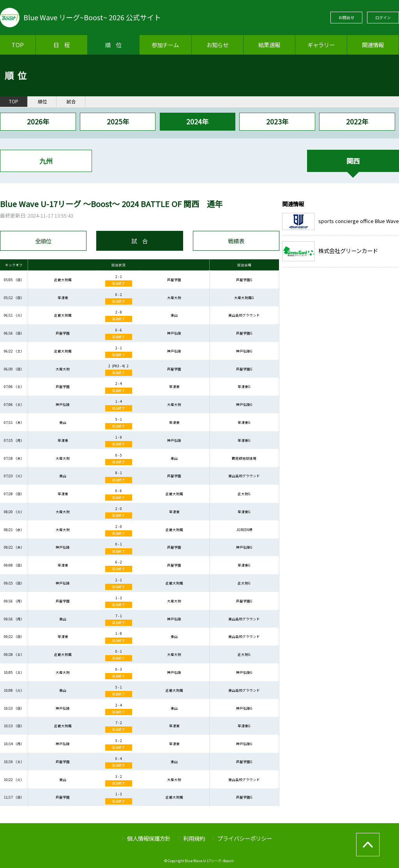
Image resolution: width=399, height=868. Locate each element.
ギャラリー (321, 45)
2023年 (277, 121)
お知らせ (217, 45)
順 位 (113, 45)
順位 (42, 101)
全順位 (43, 241)
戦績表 (236, 241)
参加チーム (165, 45)
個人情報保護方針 (149, 838)
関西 (353, 161)
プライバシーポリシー (245, 838)
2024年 (197, 121)
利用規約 (194, 838)
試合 (71, 101)
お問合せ (346, 17)
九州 (46, 161)
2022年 (357, 121)
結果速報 (269, 45)
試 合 (139, 241)
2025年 (118, 121)
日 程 (62, 45)
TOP (18, 45)
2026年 (38, 121)
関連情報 (373, 45)
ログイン (383, 17)
